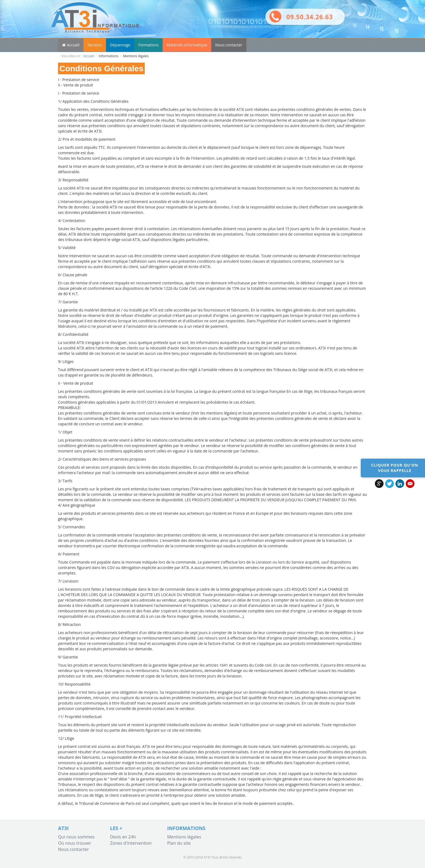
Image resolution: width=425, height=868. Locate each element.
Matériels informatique (187, 45)
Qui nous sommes (76, 837)
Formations (149, 45)
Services (95, 45)
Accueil (71, 45)
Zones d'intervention (131, 843)
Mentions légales (184, 837)
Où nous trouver (75, 843)
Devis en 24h (123, 837)
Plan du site (179, 843)
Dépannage (120, 45)
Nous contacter (229, 45)
